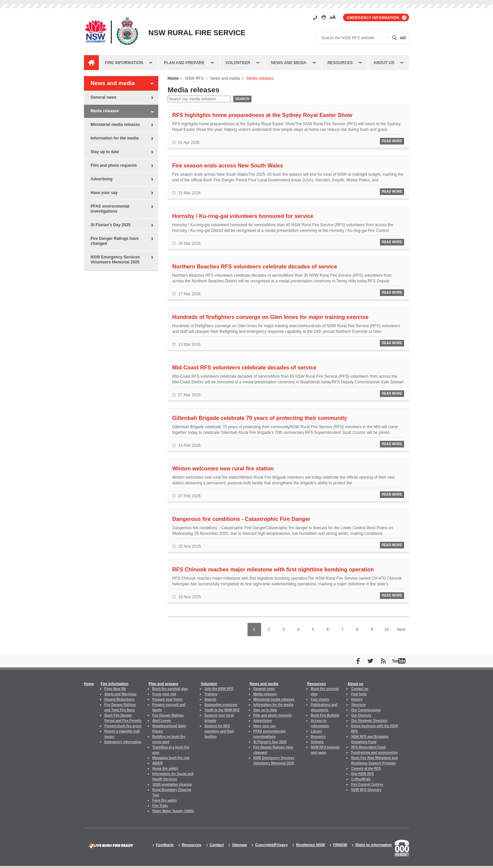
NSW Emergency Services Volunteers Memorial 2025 (115, 260)
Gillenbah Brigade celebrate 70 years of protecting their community (260, 418)
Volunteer (238, 63)
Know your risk (164, 694)
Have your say (104, 193)
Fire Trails (160, 806)
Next (401, 629)
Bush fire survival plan (170, 689)
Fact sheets (320, 699)
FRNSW (340, 845)
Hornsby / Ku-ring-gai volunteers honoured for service (243, 216)
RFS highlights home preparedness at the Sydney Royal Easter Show (262, 115)
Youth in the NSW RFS (222, 710)
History (357, 699)
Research (318, 737)
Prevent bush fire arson (123, 726)
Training (211, 694)
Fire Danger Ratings (168, 715)
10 (386, 629)
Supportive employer (221, 705)
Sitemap (239, 845)
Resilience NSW (310, 845)
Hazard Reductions (119, 699)
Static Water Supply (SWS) (173, 811)
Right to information (374, 845)
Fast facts (359, 694)
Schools (317, 742)
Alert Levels (162, 721)
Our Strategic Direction (369, 721)
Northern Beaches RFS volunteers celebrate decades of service (255, 266)
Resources (340, 63)
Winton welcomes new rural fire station (223, 468)
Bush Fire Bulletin (325, 715)
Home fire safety (165, 769)
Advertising (102, 179)
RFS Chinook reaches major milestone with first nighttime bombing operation (273, 569)
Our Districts (361, 715)
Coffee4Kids (361, 779)
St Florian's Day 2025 (110, 225)
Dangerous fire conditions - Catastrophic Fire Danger (241, 519)
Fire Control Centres (367, 784)
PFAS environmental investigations (110, 209)
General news (104, 97)
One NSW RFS (362, 774)
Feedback (165, 845)
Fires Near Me (115, 689)
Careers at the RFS (366, 769)
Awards (210, 699)
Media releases (260, 79)
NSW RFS (194, 79)
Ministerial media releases (115, 125)
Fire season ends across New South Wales (228, 165)
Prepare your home (167, 699)
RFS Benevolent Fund (368, 747)
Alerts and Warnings (121, 694)
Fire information (124, 63)
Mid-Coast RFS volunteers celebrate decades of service (244, 367)
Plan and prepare (184, 63)
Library (317, 731)
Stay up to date (105, 152)
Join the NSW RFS (219, 689)
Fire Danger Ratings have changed (115, 241)
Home (173, 79)
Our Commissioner (366, 710)
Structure (358, 705)
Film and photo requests (114, 165)
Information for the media (115, 138)
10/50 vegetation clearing (172, 784)
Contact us (360, 689)
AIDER (157, 763)
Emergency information (373, 18)
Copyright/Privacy (271, 845)
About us (384, 63)
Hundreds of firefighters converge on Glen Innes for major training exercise (270, 317)
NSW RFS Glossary (366, 790)
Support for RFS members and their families (219, 731)
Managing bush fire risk (171, 758)
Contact (217, 845)
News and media (289, 63)
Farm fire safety (165, 800)
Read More (392, 141)
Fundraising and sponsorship (374, 753)
